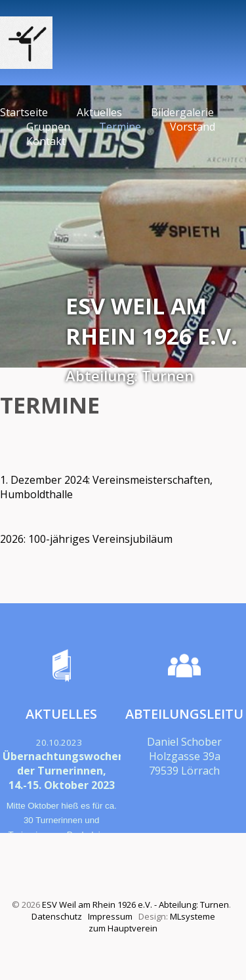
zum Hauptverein (123, 928)
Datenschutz (57, 916)
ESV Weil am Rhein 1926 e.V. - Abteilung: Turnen (135, 905)
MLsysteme (193, 916)
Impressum (110, 916)
